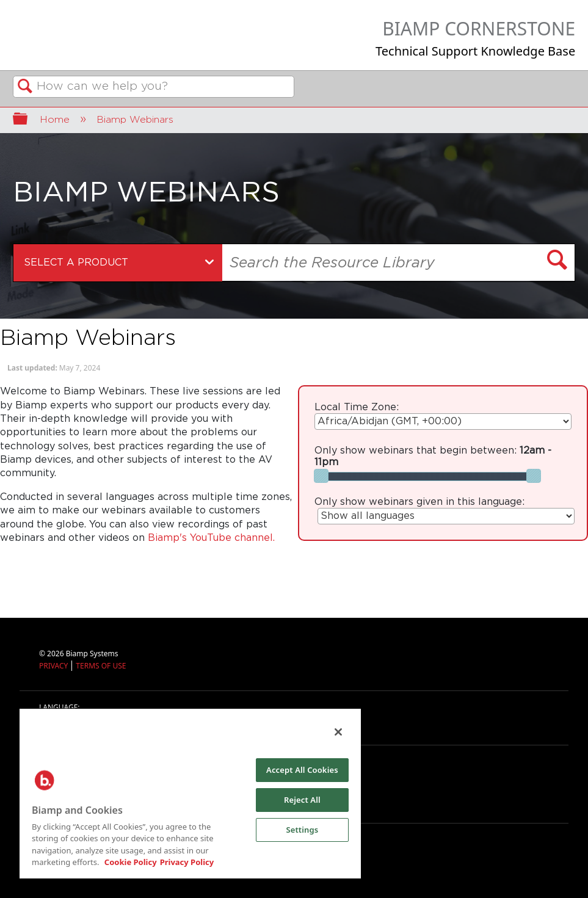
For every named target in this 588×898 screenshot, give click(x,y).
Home (56, 120)
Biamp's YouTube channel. (211, 538)
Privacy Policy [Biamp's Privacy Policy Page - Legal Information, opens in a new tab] (187, 862)
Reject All (302, 800)
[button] (557, 261)
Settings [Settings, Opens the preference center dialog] (302, 830)
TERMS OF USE (101, 666)
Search (25, 87)
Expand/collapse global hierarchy (28, 120)
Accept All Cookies (302, 770)
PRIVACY (53, 666)
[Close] (338, 732)
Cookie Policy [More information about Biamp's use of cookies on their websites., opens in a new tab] (131, 862)
